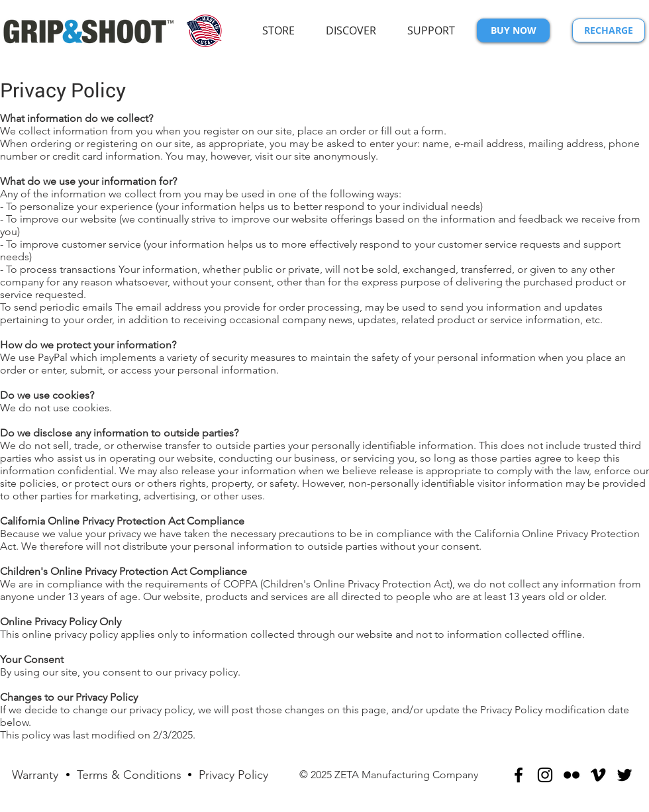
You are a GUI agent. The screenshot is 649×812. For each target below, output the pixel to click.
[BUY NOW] (513, 30)
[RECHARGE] (609, 30)
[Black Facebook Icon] (519, 775)
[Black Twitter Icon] (624, 775)
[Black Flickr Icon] (572, 775)
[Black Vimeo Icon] (598, 775)
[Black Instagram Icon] (545, 775)
